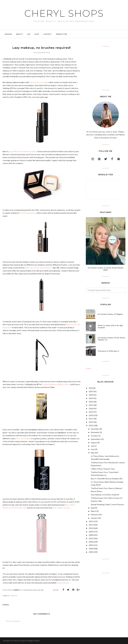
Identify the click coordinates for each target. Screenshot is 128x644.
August (94, 443)
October (94, 436)
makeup (14, 596)
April (93, 508)
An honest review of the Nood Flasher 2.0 (111, 339)
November (95, 432)
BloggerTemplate (34, 641)
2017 (91, 419)
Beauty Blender (63, 583)
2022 (91, 402)
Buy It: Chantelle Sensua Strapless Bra (107, 479)
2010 (91, 528)
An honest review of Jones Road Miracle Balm (106, 269)
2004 (91, 549)
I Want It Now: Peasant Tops (103, 469)
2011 (91, 525)
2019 (91, 412)
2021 (91, 405)
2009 (91, 532)
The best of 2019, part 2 (108, 351)
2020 (91, 409)
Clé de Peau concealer (39, 82)
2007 (91, 538)
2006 (91, 542)
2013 (91, 425)
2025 (91, 391)
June (93, 449)
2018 (91, 415)
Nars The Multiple (24, 438)
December (95, 429)
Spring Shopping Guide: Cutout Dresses (107, 504)
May (93, 453)
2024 (91, 395)
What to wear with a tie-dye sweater (110, 326)
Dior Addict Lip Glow (62, 508)
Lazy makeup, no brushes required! (105, 495)
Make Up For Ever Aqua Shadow (38, 268)
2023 (91, 398)
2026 (91, 388)
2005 (91, 545)
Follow (88, 368)
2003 (91, 552)
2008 (91, 535)
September (95, 439)
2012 (91, 521)
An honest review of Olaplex (110, 314)
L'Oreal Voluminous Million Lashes (56, 384)
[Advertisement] (106, 68)
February (94, 515)
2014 (91, 422)
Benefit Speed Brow (27, 213)
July (92, 446)
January (94, 518)
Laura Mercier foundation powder (22, 151)
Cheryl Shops (64, 12)
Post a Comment (13, 621)
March (93, 511)
